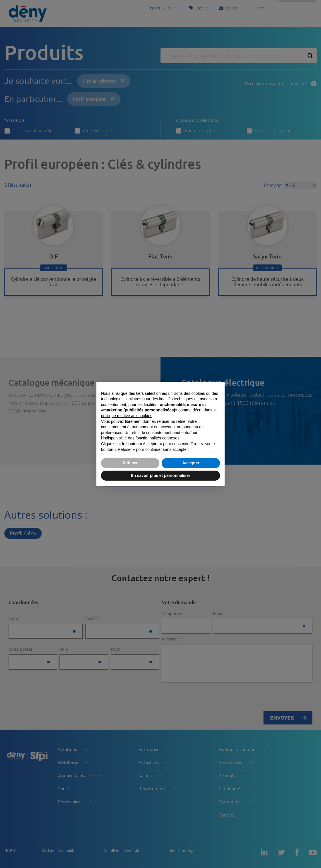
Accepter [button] (191, 463)
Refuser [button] (130, 463)
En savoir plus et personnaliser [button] (160, 475)
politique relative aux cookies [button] (127, 416)
